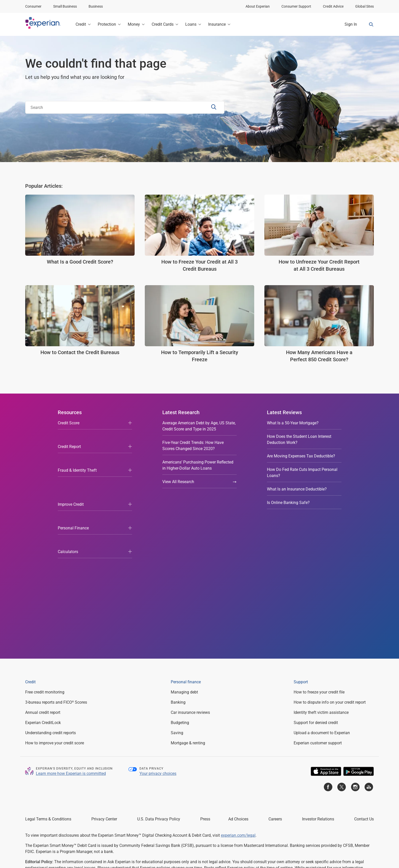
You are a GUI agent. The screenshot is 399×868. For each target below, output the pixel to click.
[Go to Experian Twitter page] (341, 654)
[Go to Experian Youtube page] (369, 654)
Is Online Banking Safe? (288, 503)
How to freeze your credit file (319, 558)
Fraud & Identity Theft (77, 450)
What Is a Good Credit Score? (80, 262)
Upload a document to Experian (322, 598)
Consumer (33, 6)
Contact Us (364, 685)
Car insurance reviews (190, 578)
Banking (178, 568)
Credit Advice (333, 6)
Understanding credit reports (51, 598)
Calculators (68, 490)
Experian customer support (318, 609)
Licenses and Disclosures (188, 839)
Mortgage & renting (188, 609)
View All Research (200, 482)
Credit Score (69, 423)
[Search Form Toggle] (371, 24)
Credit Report (69, 436)
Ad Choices (238, 685)
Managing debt (184, 558)
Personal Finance (73, 477)
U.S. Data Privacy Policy (159, 685)
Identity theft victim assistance (321, 578)
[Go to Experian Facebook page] (328, 654)
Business (96, 6)
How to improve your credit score (55, 609)
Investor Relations (318, 685)
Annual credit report (43, 578)
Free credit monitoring (45, 558)
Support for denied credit (316, 588)
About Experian (258, 6)
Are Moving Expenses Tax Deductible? (301, 456)
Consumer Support (296, 6)
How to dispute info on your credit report (330, 568)
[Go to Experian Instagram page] (355, 654)
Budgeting (180, 588)
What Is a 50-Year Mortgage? (293, 423)
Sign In (351, 24)
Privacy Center (104, 685)
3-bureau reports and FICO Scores (56, 568)
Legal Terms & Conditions (48, 685)
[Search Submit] (214, 107)
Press (205, 685)
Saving (177, 598)
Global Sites (365, 6)
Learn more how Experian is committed (71, 639)
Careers (275, 685)
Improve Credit (71, 463)
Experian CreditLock (43, 588)
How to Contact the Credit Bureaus (80, 352)
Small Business (65, 6)
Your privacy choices (158, 639)
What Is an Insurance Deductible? (297, 489)
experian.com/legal (238, 701)
